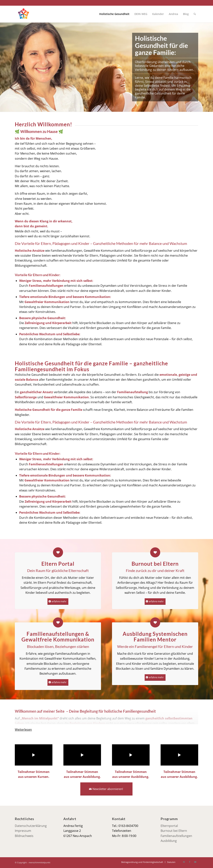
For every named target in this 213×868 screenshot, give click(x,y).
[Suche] (195, 14)
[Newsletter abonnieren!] (106, 789)
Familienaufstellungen (176, 836)
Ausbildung (169, 841)
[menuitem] (114, 14)
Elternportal (169, 826)
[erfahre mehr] (58, 602)
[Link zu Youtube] (195, 862)
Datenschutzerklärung (31, 826)
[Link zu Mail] (184, 862)
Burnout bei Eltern (174, 831)
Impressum (23, 831)
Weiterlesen (23, 730)
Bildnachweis (24, 836)
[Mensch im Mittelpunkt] (23, 14)
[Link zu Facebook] (190, 862)
